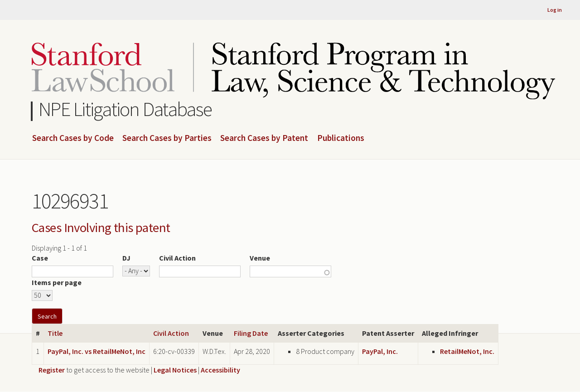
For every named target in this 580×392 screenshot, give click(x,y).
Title (55, 333)
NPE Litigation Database (125, 109)
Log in (555, 10)
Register (52, 370)
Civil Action (177, 258)
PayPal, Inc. (380, 351)
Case (40, 258)
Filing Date (251, 333)
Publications (341, 138)
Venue (260, 258)
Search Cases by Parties (167, 138)
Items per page (57, 282)
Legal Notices (175, 370)
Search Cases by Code (73, 138)
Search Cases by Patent (264, 138)
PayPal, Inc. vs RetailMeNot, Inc (97, 351)
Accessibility (220, 370)
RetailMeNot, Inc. (467, 351)
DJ (126, 258)
